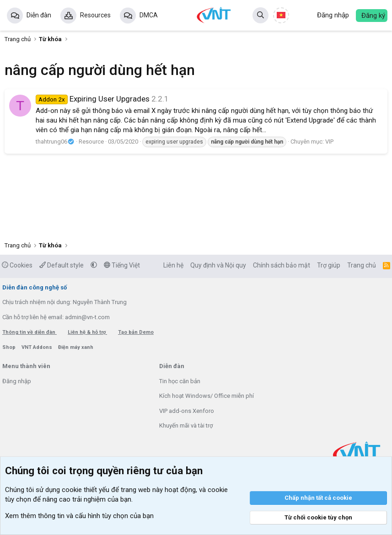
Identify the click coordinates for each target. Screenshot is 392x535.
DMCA (149, 15)
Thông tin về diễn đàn (30, 332)
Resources (95, 15)
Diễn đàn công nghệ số (35, 287)
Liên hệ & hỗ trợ (87, 332)
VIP (329, 142)
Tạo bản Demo (136, 332)
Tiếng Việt (122, 265)
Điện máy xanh (76, 347)
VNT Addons (38, 347)
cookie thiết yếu (86, 490)
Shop (10, 347)
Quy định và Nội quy (218, 265)
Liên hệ (173, 265)
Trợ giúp (329, 265)
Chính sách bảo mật (282, 265)
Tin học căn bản (180, 381)
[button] (94, 265)
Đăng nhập (17, 381)
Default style (62, 265)
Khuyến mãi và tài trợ (186, 425)
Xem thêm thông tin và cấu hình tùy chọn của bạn (79, 516)
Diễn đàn (39, 15)
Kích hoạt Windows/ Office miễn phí (207, 396)
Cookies (17, 265)
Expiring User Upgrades (93, 99)
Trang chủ (362, 265)
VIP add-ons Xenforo (187, 411)
